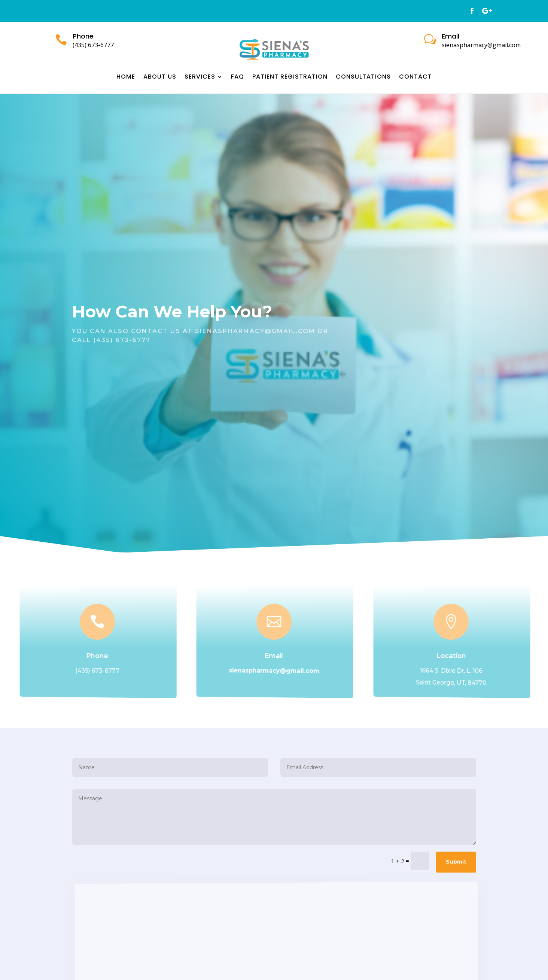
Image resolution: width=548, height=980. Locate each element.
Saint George (436, 682)
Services (200, 77)
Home (126, 77)
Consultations (363, 77)
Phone (97, 656)
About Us (160, 77)
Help (206, 311)
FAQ (238, 77)
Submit (456, 862)
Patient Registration (290, 77)
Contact (415, 77)
